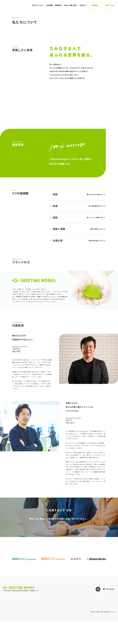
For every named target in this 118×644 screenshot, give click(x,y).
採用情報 (95, 5)
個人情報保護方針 (9, 632)
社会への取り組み (71, 5)
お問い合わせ (110, 5)
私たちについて (38, 5)
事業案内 (58, 5)
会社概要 (49, 5)
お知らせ (83, 5)
